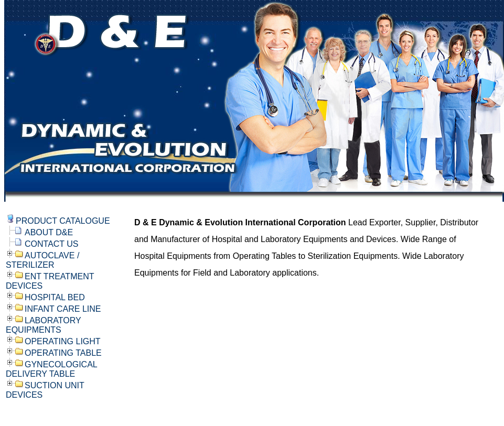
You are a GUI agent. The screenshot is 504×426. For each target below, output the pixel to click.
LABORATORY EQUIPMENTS (43, 325)
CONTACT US (52, 244)
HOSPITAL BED (55, 297)
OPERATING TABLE (63, 353)
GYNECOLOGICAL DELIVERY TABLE (51, 369)
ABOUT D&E (49, 232)
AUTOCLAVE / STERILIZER (42, 260)
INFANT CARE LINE (63, 309)
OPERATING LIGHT (63, 341)
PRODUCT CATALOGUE (63, 221)
